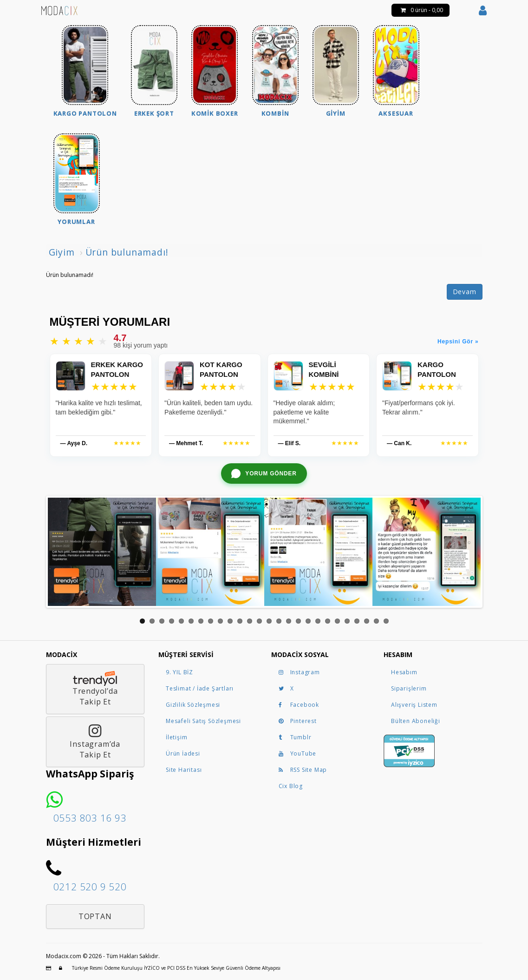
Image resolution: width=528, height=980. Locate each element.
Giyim (62, 252)
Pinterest (298, 721)
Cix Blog (291, 786)
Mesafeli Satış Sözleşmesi (203, 721)
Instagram (299, 672)
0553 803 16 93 (90, 818)
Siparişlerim (409, 688)
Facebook (299, 705)
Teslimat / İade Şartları (200, 688)
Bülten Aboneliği (416, 721)
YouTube (298, 753)
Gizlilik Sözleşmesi (193, 705)
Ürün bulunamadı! (127, 252)
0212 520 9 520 (90, 887)
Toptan (95, 916)
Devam (465, 292)
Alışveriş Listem (414, 705)
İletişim (176, 737)
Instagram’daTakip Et (95, 742)
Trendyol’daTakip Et (95, 689)
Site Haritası (184, 770)
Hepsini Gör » (458, 342)
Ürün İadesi (183, 753)
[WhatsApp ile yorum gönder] (264, 474)
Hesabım (404, 672)
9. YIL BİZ (179, 672)
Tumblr (295, 737)
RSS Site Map (303, 770)
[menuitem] (85, 72)
